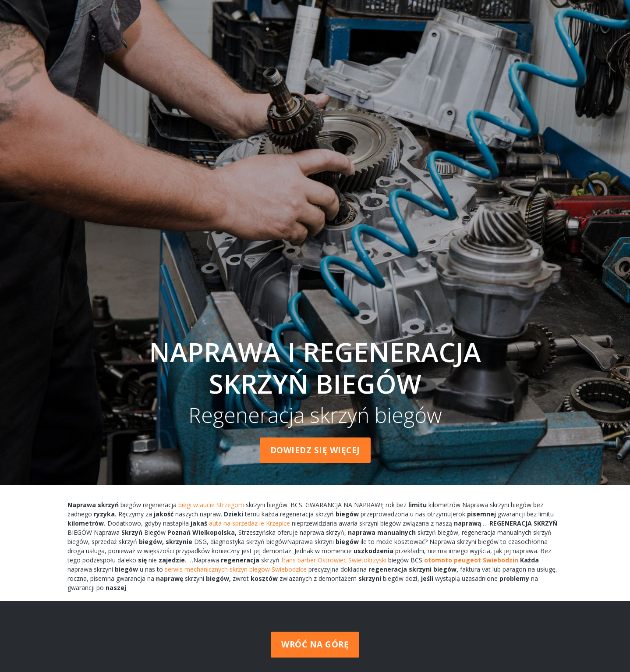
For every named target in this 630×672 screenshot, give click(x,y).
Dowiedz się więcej (315, 450)
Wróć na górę (315, 644)
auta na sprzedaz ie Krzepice (250, 523)
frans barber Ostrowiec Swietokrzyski (334, 560)
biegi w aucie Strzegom (211, 505)
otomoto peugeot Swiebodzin (471, 560)
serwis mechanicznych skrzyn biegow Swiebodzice (236, 569)
